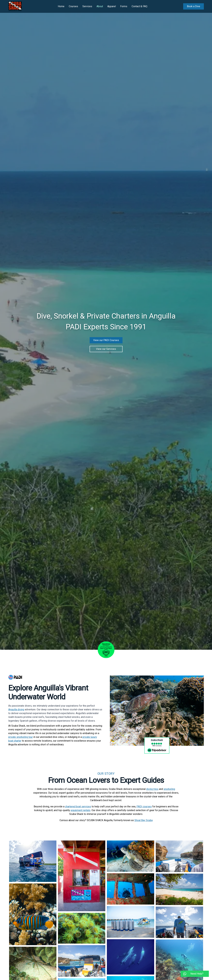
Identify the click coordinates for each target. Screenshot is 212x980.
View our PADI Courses (106, 340)
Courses (73, 6)
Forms (124, 6)
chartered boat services (78, 807)
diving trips (152, 789)
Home (61, 6)
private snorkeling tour (21, 737)
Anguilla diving (16, 709)
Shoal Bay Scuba (144, 820)
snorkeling (169, 789)
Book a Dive (194, 6)
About (100, 6)
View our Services (106, 349)
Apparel (112, 6)
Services (87, 6)
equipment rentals (81, 810)
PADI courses (144, 807)
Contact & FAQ (139, 6)
